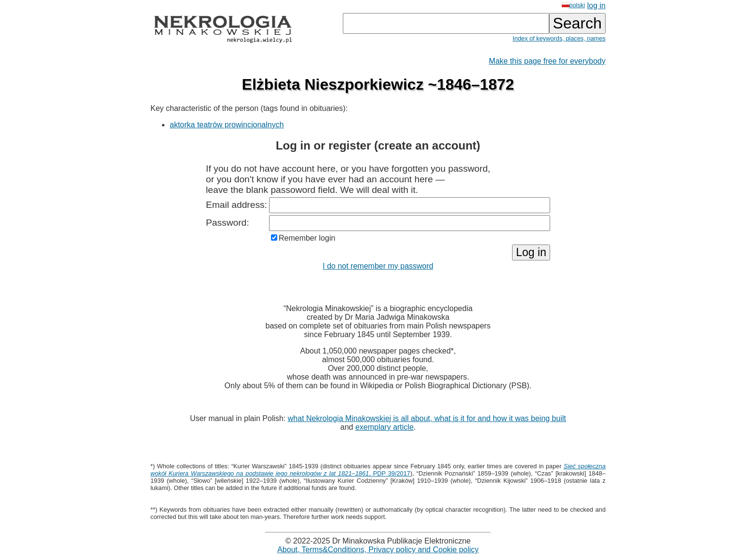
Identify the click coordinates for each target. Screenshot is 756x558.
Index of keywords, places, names (559, 38)
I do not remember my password (378, 266)
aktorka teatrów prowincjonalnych (227, 125)
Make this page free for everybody (547, 61)
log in (596, 6)
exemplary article (385, 427)
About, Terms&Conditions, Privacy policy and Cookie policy (378, 550)
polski (574, 5)
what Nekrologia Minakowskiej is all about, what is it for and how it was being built (427, 418)
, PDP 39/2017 (378, 470)
